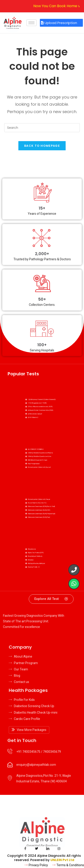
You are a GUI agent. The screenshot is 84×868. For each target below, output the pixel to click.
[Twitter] (37, 849)
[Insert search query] (42, 128)
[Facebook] (25, 849)
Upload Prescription (59, 23)
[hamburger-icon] (31, 23)
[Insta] (59, 849)
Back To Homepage (42, 146)
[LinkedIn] (48, 849)
